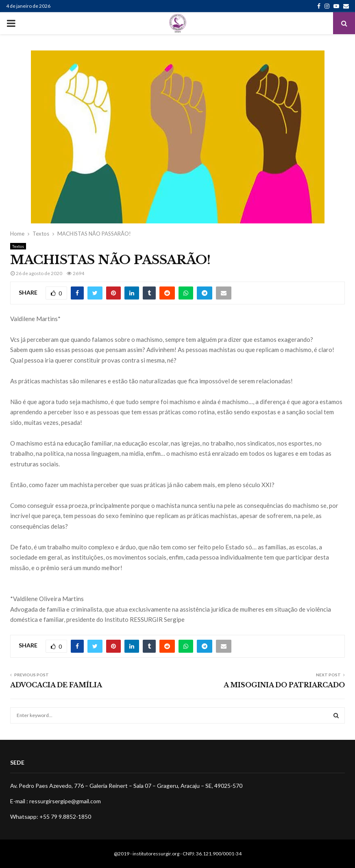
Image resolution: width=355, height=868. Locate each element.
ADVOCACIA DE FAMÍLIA (56, 685)
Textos (18, 246)
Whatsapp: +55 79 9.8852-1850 (51, 817)
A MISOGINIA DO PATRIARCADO (284, 685)
